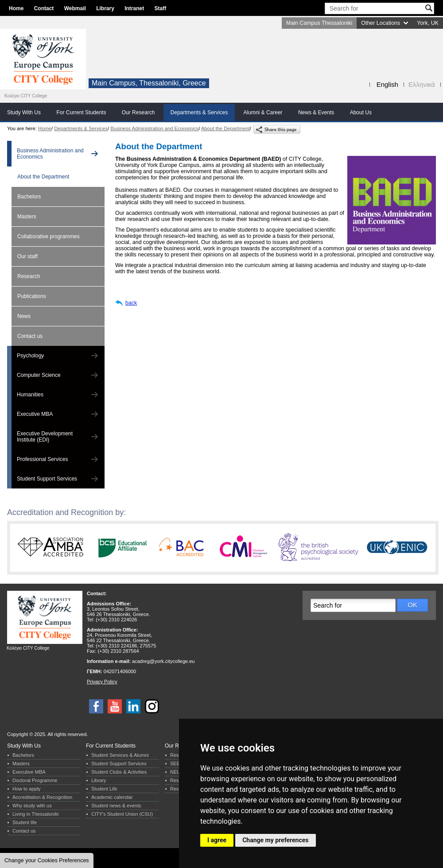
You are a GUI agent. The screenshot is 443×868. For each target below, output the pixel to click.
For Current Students (81, 112)
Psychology (30, 356)
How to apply (27, 789)
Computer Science (39, 375)
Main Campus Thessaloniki (319, 23)
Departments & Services (199, 112)
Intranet (134, 8)
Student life (25, 822)
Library (105, 8)
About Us (361, 112)
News (24, 316)
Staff (161, 8)
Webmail (75, 8)
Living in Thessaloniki (35, 814)
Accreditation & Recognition (42, 797)
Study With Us (24, 112)
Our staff (27, 256)
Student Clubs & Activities (119, 772)
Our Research (138, 112)
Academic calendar (112, 797)
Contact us (30, 336)
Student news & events (116, 806)
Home (16, 8)
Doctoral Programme (35, 780)
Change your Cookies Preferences (47, 860)
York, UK (428, 23)
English (387, 84)
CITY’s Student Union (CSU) (122, 814)
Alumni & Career (263, 112)
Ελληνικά (422, 84)
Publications (32, 296)
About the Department (225, 128)
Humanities (30, 395)
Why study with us (32, 806)
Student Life (104, 789)
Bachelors (29, 197)
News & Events (316, 112)
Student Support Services (47, 479)
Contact (44, 8)
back (131, 303)
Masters (27, 217)
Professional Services (42, 459)
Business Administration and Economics (154, 128)
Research (29, 276)
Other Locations (381, 23)
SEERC (179, 763)
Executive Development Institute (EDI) (45, 437)
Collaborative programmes (49, 236)
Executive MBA (35, 414)
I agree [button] (217, 840)
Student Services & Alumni (120, 755)
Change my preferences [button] (275, 840)
